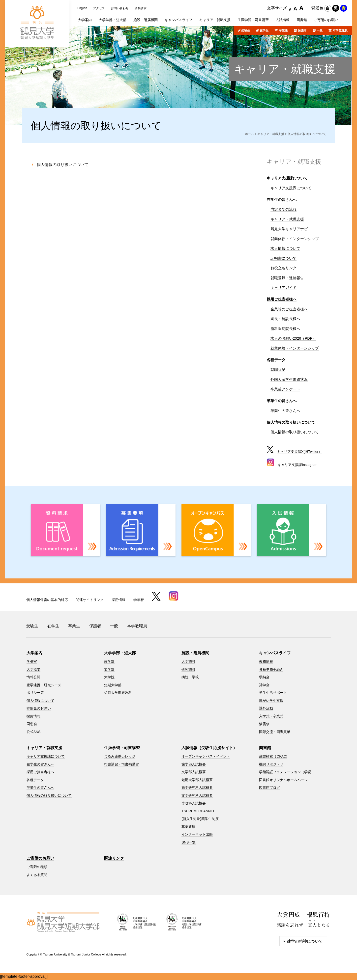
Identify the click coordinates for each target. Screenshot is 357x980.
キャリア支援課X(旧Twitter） (299, 452)
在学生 (264, 30)
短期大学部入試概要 (197, 780)
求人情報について (285, 248)
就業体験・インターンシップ (295, 239)
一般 (320, 30)
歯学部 (109, 661)
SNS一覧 (189, 842)
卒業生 (283, 30)
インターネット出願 (197, 834)
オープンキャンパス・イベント (206, 756)
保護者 (302, 30)
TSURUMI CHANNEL (198, 811)
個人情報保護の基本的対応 (47, 600)
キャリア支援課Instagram (297, 465)
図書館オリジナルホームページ (283, 780)
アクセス (99, 8)
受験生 (246, 30)
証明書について (283, 258)
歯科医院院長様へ (285, 329)
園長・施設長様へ (285, 319)
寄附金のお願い (39, 708)
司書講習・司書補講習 (121, 764)
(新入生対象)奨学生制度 (200, 819)
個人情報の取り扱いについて (62, 165)
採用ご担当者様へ (282, 299)
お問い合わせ (120, 8)
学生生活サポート (273, 693)
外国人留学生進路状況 (289, 379)
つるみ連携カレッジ (120, 756)
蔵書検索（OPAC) (273, 756)
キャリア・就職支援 (285, 69)
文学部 (109, 669)
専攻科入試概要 (194, 803)
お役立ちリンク (283, 268)
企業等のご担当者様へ (289, 309)
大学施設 (188, 661)
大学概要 (33, 669)
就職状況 (278, 369)
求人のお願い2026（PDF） (293, 338)
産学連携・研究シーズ (44, 685)
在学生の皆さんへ (282, 200)
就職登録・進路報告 (287, 278)
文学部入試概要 (194, 772)
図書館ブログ (269, 788)
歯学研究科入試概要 (197, 788)
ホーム (249, 134)
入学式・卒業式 (271, 716)
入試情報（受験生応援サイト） (209, 748)
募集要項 (188, 827)
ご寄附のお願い (40, 858)
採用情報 (119, 600)
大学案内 (34, 653)
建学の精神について (305, 941)
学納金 (264, 677)
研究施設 (188, 669)
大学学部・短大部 (120, 653)
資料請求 (141, 8)
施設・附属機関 (195, 653)
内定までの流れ (283, 209)
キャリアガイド (283, 287)
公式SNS (34, 732)
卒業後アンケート (285, 389)
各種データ (276, 360)
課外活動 (266, 708)
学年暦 (139, 600)
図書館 (265, 748)
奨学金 (264, 685)
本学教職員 (340, 30)
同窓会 (32, 724)
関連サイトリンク (90, 600)
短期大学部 (113, 685)
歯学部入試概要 (194, 764)
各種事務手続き (271, 669)
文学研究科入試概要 (197, 795)
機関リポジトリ (271, 764)
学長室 (32, 661)
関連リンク (114, 858)
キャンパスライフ (275, 653)
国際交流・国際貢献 (275, 732)
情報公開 (33, 677)
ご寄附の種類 (37, 867)
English (82, 8)
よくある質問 (37, 875)
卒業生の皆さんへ (285, 411)
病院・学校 (190, 677)
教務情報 (266, 661)
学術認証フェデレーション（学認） (287, 772)
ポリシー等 (35, 693)
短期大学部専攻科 (118, 693)
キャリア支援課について (291, 188)
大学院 (109, 677)
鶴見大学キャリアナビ (289, 229)
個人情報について (40, 701)
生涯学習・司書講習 (122, 748)
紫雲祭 (264, 724)
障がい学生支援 (271, 701)
